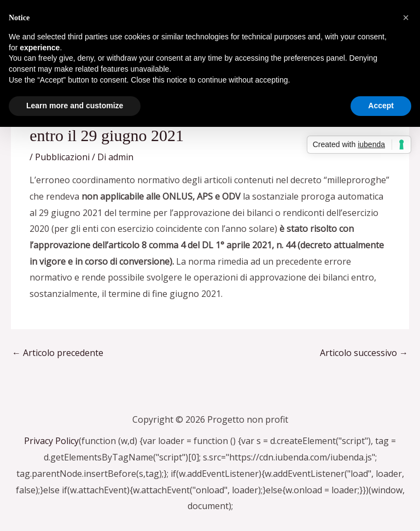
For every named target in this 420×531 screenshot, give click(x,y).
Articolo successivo (364, 353)
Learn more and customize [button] (75, 106)
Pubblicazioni (62, 157)
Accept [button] (381, 106)
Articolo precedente (58, 353)
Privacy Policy (51, 441)
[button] (406, 17)
